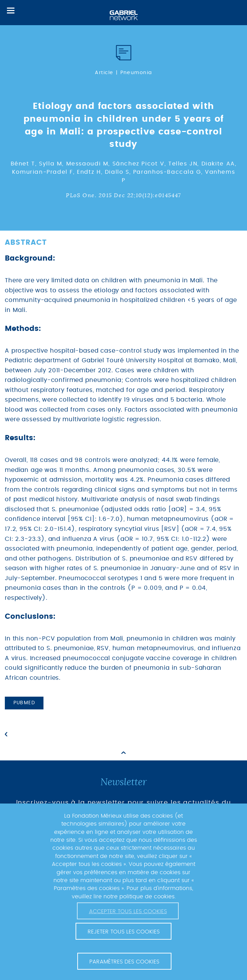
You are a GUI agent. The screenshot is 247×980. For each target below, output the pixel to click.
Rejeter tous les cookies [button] (124, 932)
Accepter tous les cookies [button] (128, 911)
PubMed (24, 703)
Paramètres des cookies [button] (124, 962)
